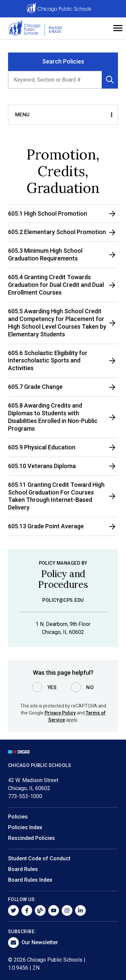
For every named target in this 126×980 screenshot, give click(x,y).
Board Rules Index (30, 880)
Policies (18, 817)
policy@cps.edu (63, 600)
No (90, 687)
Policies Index (25, 827)
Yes (52, 687)
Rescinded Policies (31, 838)
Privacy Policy (60, 713)
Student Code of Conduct (39, 858)
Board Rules (23, 869)
